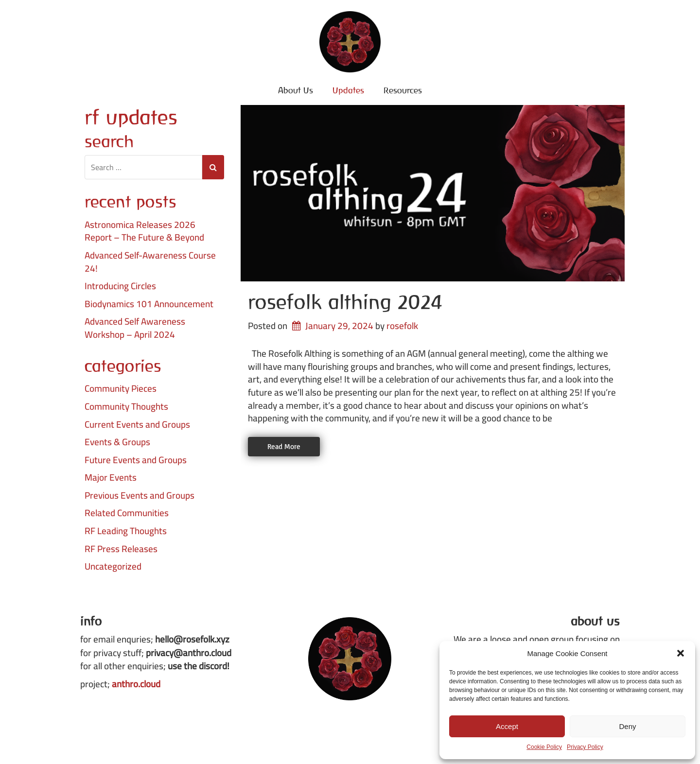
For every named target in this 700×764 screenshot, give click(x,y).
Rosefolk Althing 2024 (345, 302)
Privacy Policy (585, 747)
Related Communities (127, 513)
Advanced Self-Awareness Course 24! (150, 262)
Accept (507, 726)
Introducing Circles (120, 286)
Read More (284, 446)
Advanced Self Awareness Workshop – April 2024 (135, 328)
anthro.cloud (136, 684)
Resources (403, 90)
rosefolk (402, 326)
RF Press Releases (121, 549)
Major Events (111, 477)
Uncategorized (113, 566)
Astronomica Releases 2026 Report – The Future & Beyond (144, 231)
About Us (296, 90)
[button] (681, 653)
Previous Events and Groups (140, 495)
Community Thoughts (126, 407)
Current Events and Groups (137, 425)
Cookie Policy (544, 747)
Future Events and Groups (136, 460)
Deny (627, 726)
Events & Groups (117, 442)
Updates (348, 90)
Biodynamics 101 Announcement (149, 304)
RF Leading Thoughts (126, 531)
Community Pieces (121, 389)
